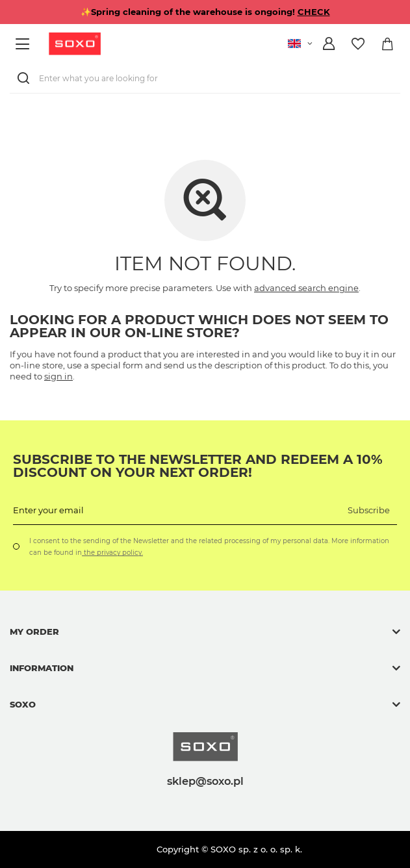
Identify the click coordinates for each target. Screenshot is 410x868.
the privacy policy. (112, 553)
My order (34, 632)
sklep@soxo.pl (205, 781)
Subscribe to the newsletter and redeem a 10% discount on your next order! (198, 466)
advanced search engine (306, 288)
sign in (58, 376)
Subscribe (369, 510)
